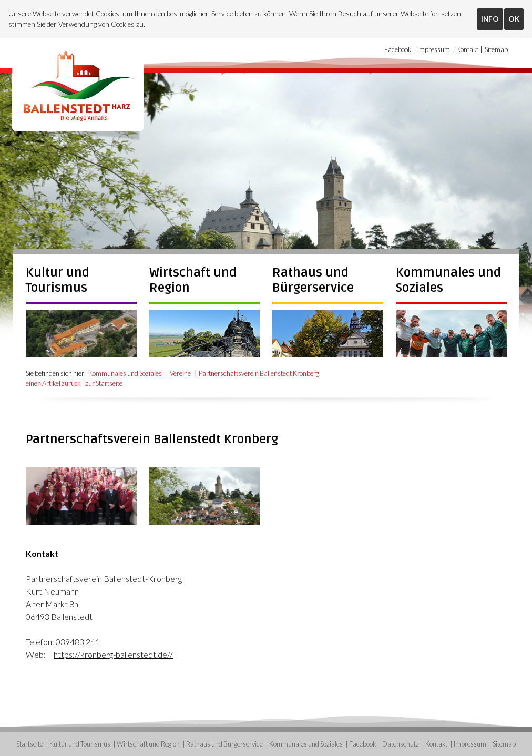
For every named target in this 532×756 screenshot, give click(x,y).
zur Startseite (104, 383)
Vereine (180, 373)
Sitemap (496, 49)
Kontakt (467, 49)
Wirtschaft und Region (148, 744)
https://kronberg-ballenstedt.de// (113, 654)
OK (514, 19)
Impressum (434, 49)
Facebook (398, 49)
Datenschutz (401, 744)
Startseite (30, 744)
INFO (490, 19)
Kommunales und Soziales (125, 373)
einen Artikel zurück (53, 383)
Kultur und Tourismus (58, 280)
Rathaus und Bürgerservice (313, 280)
